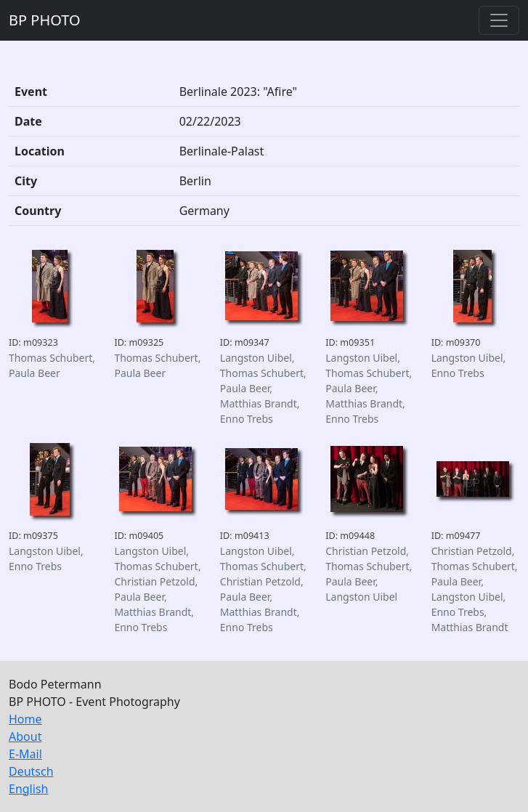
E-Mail (25, 754)
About (25, 736)
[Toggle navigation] (499, 20)
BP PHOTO (45, 20)
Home (25, 719)
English (28, 789)
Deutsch (31, 771)
